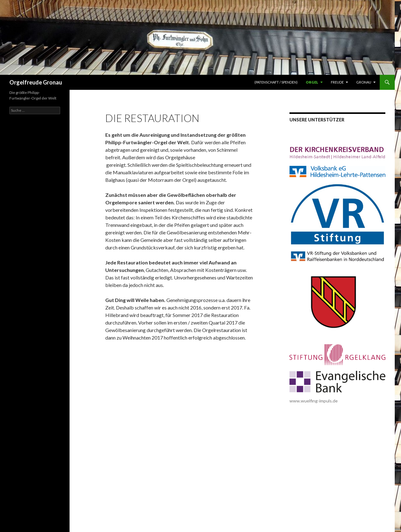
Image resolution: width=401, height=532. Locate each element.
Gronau (364, 82)
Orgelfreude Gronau (36, 82)
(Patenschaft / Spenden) (276, 82)
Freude (337, 82)
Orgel (312, 82)
